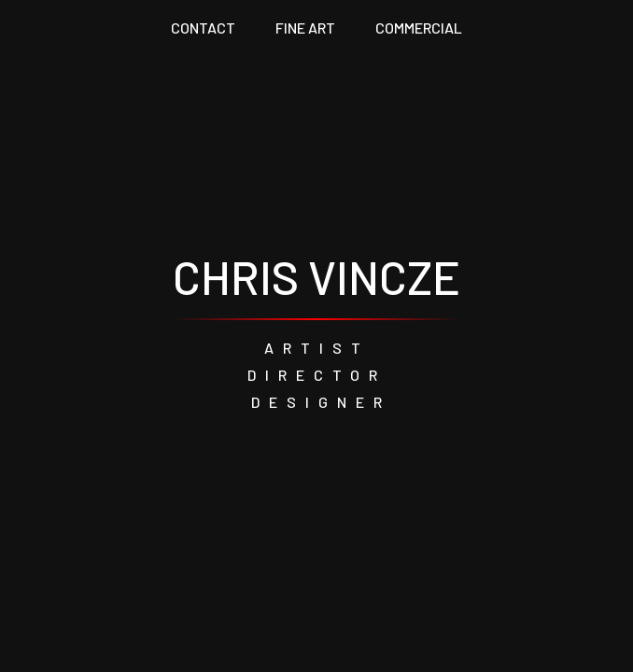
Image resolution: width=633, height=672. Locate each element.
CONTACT (203, 28)
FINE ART (305, 28)
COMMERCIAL (419, 28)
